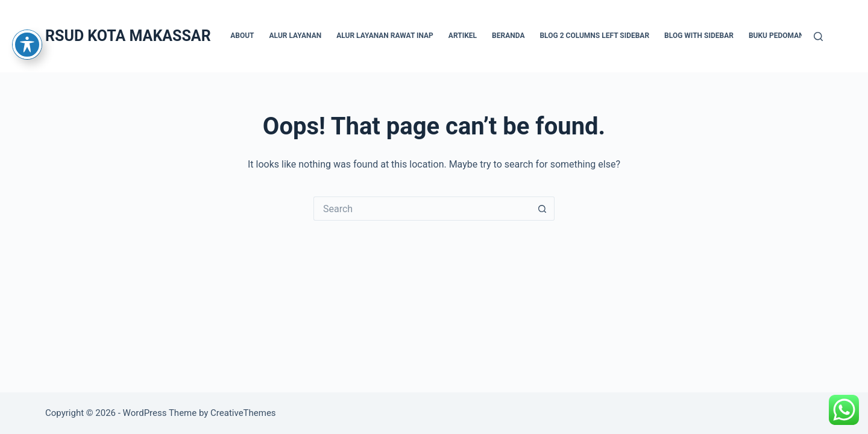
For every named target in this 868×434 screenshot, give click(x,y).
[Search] (818, 36)
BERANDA (508, 36)
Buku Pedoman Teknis (790, 36)
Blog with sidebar (699, 36)
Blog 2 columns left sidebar (594, 36)
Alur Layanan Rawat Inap (385, 36)
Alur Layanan (296, 36)
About (242, 36)
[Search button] (542, 209)
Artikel (463, 36)
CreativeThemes (243, 413)
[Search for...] (422, 209)
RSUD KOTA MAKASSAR (128, 36)
